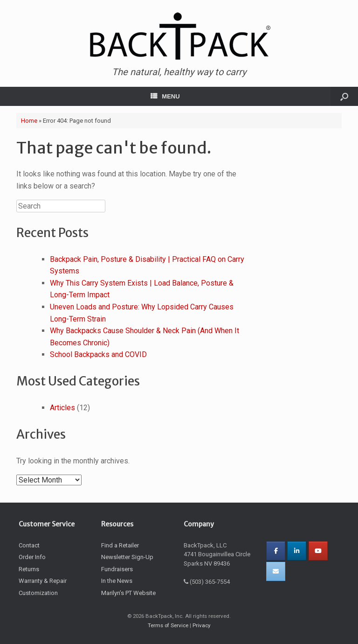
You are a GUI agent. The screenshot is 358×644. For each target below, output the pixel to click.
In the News (117, 581)
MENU (165, 96)
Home (29, 121)
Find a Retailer (120, 545)
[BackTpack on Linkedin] (297, 551)
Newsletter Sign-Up (127, 557)
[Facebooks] (276, 551)
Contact (29, 545)
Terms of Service (168, 625)
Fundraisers (117, 569)
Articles (62, 408)
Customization (38, 593)
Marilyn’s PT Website (128, 593)
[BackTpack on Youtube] (318, 551)
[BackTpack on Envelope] (276, 571)
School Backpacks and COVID (98, 354)
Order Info (32, 557)
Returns (29, 569)
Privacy (201, 625)
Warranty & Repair (43, 581)
